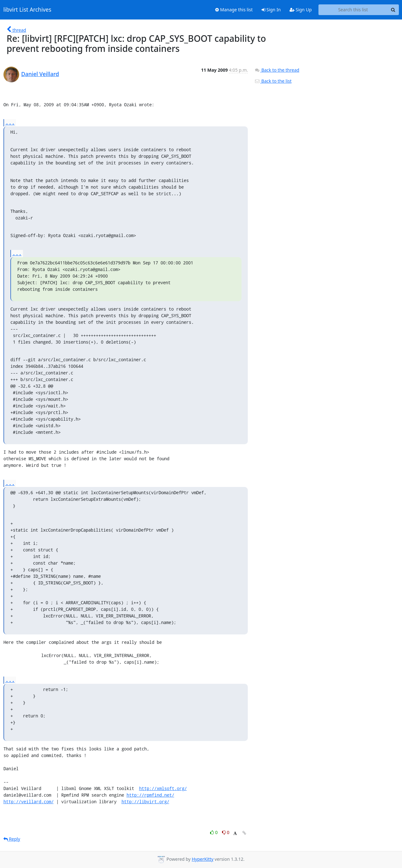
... (10, 122)
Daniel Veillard (40, 74)
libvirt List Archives (27, 10)
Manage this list (234, 10)
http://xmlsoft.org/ (163, 788)
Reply (12, 839)
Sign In (271, 10)
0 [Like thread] (214, 832)
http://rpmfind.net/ (150, 795)
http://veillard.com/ (29, 802)
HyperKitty (202, 859)
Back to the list (273, 81)
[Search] (393, 10)
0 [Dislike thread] (226, 832)
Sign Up (301, 10)
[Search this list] (353, 10)
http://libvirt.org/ (145, 802)
